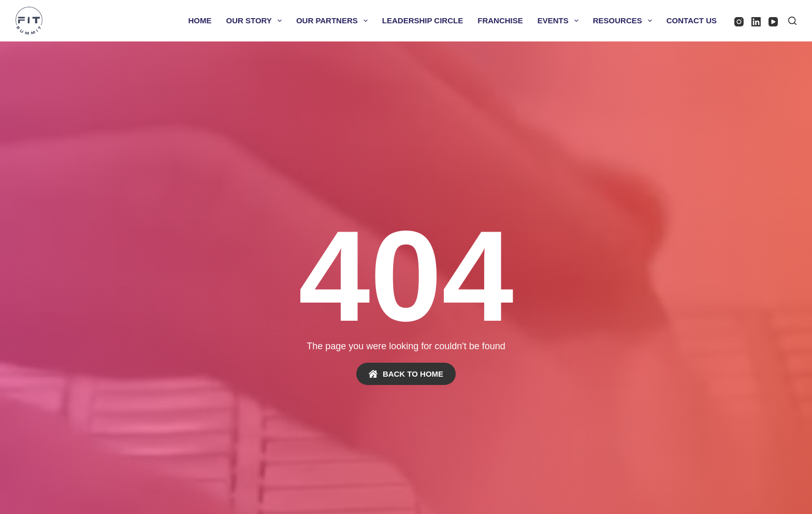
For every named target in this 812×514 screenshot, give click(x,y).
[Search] (792, 21)
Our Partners (334, 21)
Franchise (500, 20)
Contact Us (692, 20)
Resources (625, 21)
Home (200, 20)
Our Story (256, 21)
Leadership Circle (423, 20)
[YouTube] (773, 22)
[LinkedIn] (756, 22)
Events (560, 21)
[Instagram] (739, 22)
